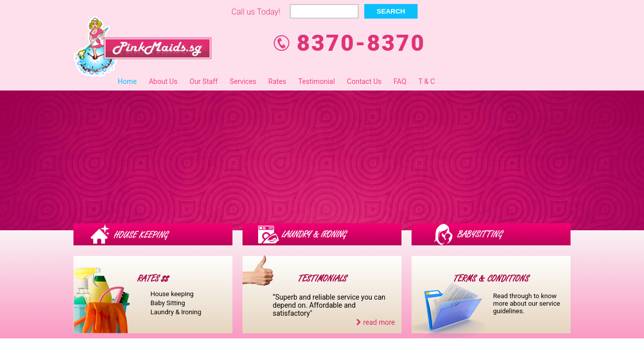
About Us (163, 81)
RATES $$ (153, 279)
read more (376, 322)
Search (391, 11)
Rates (277, 81)
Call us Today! (256, 12)
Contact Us (365, 81)
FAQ (400, 81)
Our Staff (204, 81)
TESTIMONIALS (322, 279)
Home (127, 81)
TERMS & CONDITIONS (491, 279)
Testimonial (317, 81)
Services (243, 81)
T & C (427, 81)
